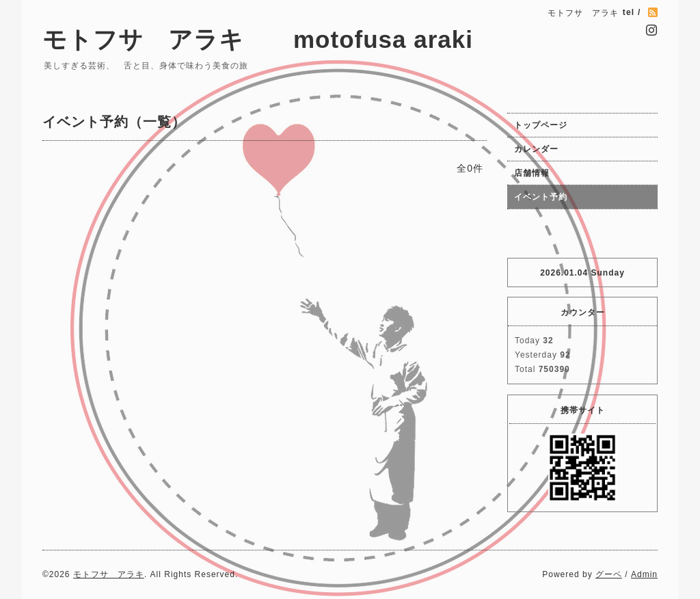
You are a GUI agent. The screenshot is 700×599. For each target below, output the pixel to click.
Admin (644, 574)
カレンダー (536, 149)
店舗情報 (532, 173)
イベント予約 (541, 197)
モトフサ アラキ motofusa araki (295, 39)
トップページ (541, 125)
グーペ (609, 574)
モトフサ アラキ (109, 574)
